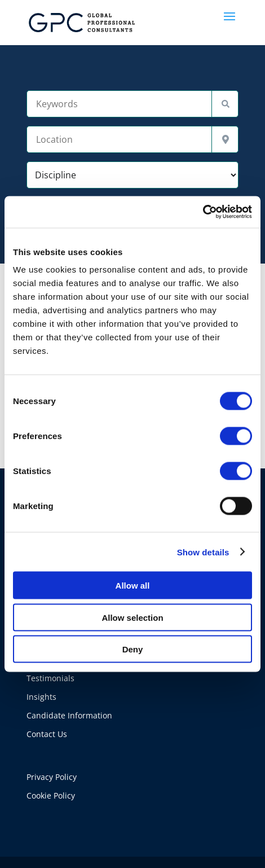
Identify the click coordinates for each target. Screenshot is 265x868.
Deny (133, 649)
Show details (203, 552)
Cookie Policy (51, 795)
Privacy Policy (52, 777)
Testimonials (50, 678)
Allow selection (132, 617)
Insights (41, 697)
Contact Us (47, 734)
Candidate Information (69, 715)
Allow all (133, 586)
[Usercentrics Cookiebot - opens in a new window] (203, 212)
